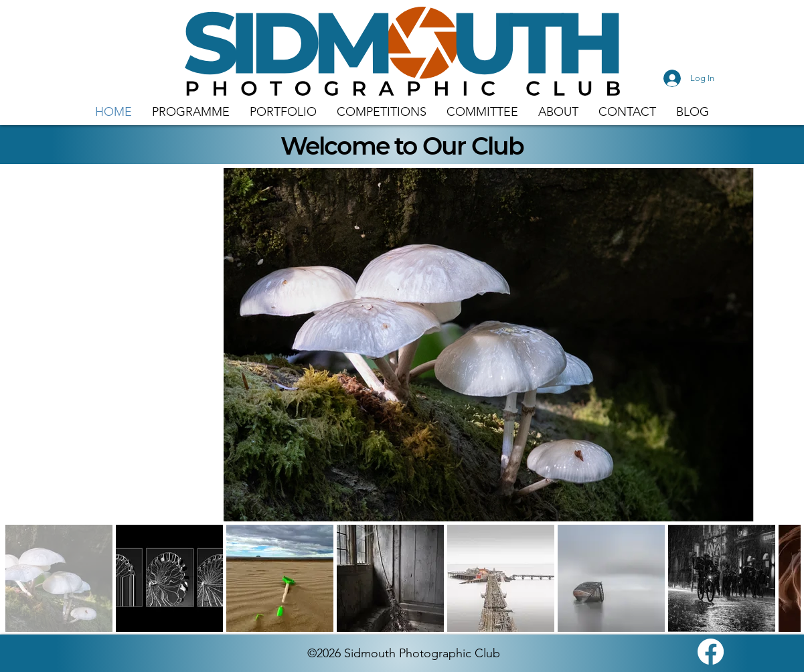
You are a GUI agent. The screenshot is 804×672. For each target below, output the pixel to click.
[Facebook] (711, 652)
